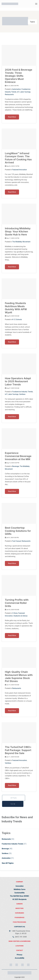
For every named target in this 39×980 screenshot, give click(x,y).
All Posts (14, 798)
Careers (19, 904)
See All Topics (8, 863)
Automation (16, 89)
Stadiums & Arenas (20, 616)
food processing (19, 922)
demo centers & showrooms (20, 941)
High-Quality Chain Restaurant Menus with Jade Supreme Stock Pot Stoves (19, 676)
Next (13, 804)
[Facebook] (22, 965)
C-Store (15, 613)
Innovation (20, 886)
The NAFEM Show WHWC (19, 896)
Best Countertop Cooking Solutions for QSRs (18, 531)
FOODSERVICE (19, 918)
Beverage (16, 466)
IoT (18, 92)
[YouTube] (28, 965)
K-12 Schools (17, 319)
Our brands (20, 913)
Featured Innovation (19, 170)
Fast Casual (17, 541)
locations (19, 946)
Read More (12, 117)
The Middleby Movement (21, 242)
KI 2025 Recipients (20, 899)
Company (19, 882)
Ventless (22, 394)
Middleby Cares (20, 889)
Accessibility (20, 958)
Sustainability (19, 893)
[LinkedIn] (17, 965)
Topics (32, 22)
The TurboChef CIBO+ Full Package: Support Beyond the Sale (18, 750)
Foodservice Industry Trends (22, 392)
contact (20, 950)
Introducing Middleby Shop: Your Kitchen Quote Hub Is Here (18, 231)
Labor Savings (25, 92)
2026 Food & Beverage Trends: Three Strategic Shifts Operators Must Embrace (19, 76)
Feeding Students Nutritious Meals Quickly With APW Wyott (16, 308)
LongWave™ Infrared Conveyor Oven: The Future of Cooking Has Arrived (18, 158)
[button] (36, 4)
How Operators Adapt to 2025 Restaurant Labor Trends (18, 381)
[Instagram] (11, 965)
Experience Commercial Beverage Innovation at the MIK (18, 456)
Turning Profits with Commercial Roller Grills (17, 603)
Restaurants (9, 94)
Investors (19, 908)
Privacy (19, 955)
